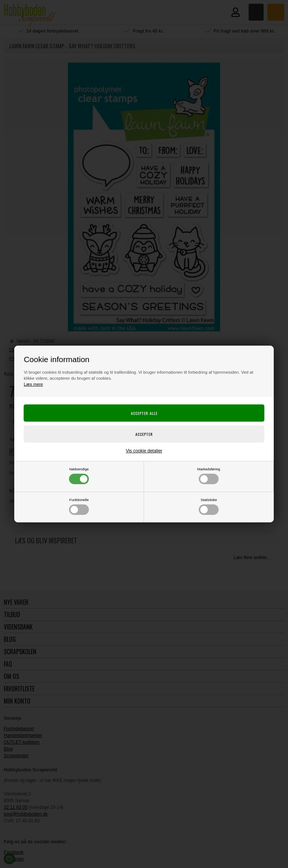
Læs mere (33, 384)
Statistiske (209, 506)
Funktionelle (79, 506)
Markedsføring (209, 476)
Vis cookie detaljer (144, 451)
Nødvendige (79, 476)
